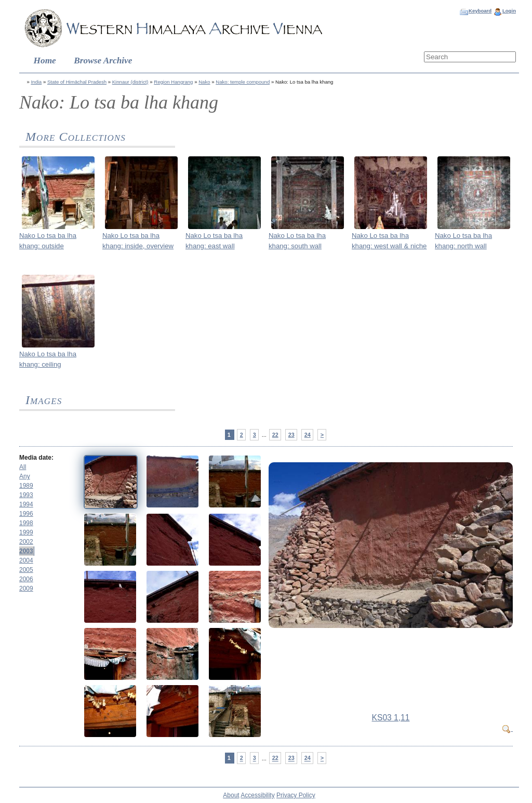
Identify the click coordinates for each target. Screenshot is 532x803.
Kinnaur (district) (130, 82)
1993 (26, 495)
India (36, 82)
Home (45, 61)
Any (25, 476)
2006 (26, 579)
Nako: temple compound (243, 82)
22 (275, 435)
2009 (26, 588)
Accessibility (257, 795)
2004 (26, 560)
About (231, 795)
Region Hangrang (173, 82)
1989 (26, 486)
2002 (26, 542)
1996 (26, 514)
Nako (204, 82)
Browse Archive (103, 61)
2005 (26, 570)
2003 (26, 551)
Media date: (36, 458)
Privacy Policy (296, 795)
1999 (26, 532)
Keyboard (480, 11)
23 (291, 435)
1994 (26, 504)
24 (308, 435)
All (23, 467)
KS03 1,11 (391, 718)
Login (509, 11)
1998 (26, 523)
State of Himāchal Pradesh (77, 82)
